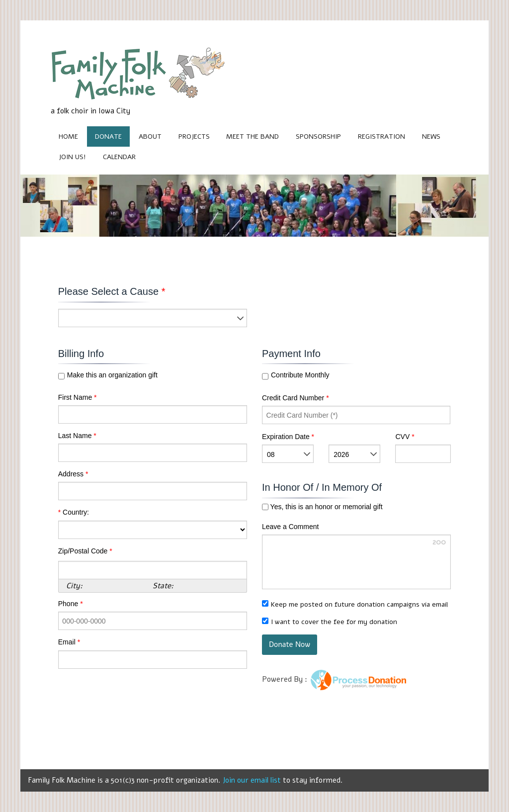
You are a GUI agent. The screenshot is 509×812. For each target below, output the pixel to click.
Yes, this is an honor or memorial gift (326, 507)
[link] (383, 646)
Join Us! (72, 157)
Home (68, 136)
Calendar (119, 157)
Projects (194, 136)
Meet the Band (253, 136)
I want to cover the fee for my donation (334, 622)
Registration (382, 136)
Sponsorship (318, 136)
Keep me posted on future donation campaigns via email (359, 604)
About (150, 136)
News (431, 136)
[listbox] (153, 318)
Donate (108, 136)
